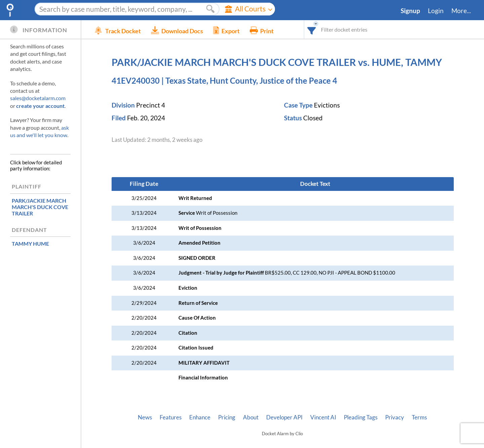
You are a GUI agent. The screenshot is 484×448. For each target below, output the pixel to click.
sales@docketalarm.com (38, 98)
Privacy (395, 417)
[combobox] (312, 29)
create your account (40, 106)
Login (436, 11)
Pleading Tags (361, 417)
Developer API (284, 417)
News (145, 417)
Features (171, 417)
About (251, 417)
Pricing (227, 417)
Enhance (200, 417)
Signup (410, 11)
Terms (419, 417)
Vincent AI (323, 417)
